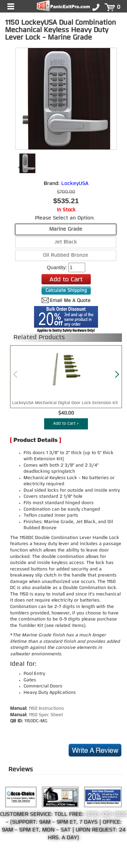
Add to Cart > (66, 424)
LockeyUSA (75, 184)
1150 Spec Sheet (46, 715)
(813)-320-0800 (106, 815)
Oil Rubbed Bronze (66, 255)
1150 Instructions (46, 709)
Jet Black (66, 242)
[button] (117, 375)
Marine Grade (66, 229)
